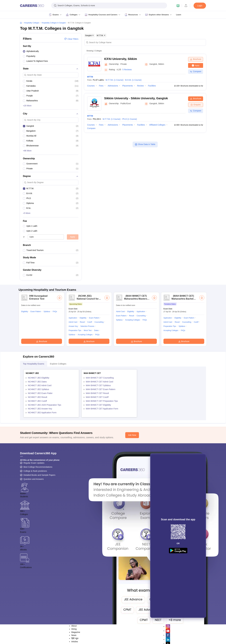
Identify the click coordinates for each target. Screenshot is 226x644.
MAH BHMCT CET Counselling (100, 416)
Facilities (152, 86)
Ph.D (130, 119)
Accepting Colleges (85, 373)
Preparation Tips (75, 369)
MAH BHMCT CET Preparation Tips (102, 439)
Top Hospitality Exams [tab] (34, 402)
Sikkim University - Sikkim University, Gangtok (136, 98)
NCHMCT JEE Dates (37, 420)
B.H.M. (133, 80)
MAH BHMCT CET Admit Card (100, 420)
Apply (73, 237)
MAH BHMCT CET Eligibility (99, 443)
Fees (101, 86)
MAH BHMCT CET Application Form (102, 447)
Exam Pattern (36, 350)
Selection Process (87, 364)
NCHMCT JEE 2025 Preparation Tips (45, 443)
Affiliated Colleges (157, 125)
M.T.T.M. (115, 80)
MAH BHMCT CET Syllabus (98, 424)
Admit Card (73, 360)
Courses (91, 86)
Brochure (196, 59)
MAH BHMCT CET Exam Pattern (101, 427)
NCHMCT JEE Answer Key (40, 447)
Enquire (196, 105)
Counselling (99, 360)
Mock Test (88, 369)
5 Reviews (127, 70)
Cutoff (90, 360)
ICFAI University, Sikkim (121, 59)
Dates (96, 369)
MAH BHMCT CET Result (97, 431)
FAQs (55, 350)
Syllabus (47, 350)
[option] (51, 52)
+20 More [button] (27, 106)
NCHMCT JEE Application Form (42, 451)
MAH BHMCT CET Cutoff (97, 435)
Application (73, 356)
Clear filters (71, 39)
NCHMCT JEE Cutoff (37, 439)
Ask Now (132, 473)
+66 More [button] (27, 151)
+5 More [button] (27, 213)
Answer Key (73, 364)
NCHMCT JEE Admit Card (40, 424)
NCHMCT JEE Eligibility (39, 416)
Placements (127, 86)
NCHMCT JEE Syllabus (39, 427)
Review (140, 86)
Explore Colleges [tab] (58, 402)
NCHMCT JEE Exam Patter (40, 431)
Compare (196, 71)
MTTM (90, 77)
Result (82, 360)
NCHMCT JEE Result (38, 435)
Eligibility (25, 350)
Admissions (113, 86)
